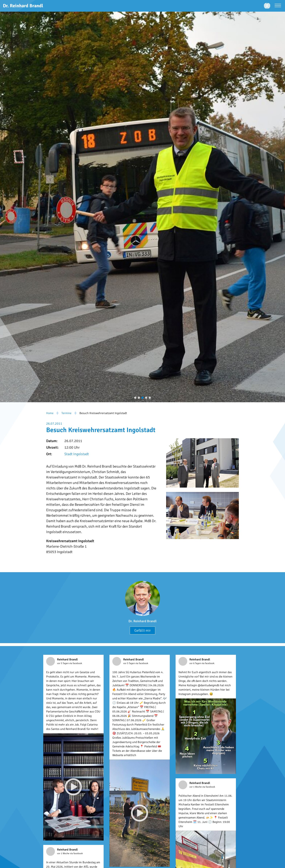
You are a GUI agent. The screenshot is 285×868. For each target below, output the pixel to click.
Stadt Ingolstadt (77, 454)
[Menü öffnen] (278, 6)
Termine (66, 413)
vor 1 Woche (196, 787)
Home (50, 413)
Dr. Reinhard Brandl (142, 621)
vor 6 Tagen (195, 663)
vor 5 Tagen (63, 663)
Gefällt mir (142, 630)
